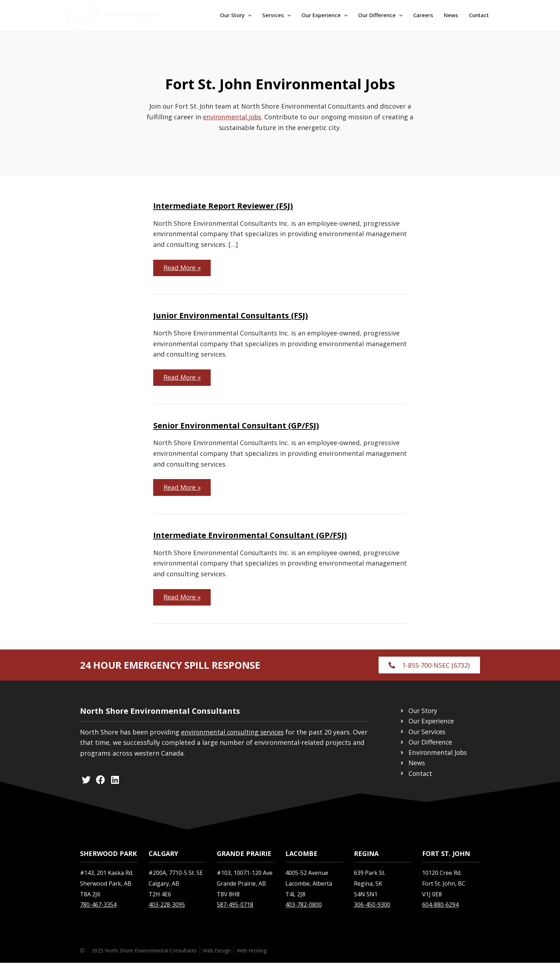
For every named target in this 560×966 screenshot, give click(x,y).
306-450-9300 (372, 908)
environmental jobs (235, 117)
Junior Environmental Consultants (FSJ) (231, 316)
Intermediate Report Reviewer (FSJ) (223, 205)
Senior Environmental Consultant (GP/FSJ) (236, 426)
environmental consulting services (234, 735)
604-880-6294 (440, 908)
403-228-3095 (167, 908)
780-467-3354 (98, 908)
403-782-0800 (304, 908)
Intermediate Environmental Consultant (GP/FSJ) (250, 537)
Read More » (184, 266)
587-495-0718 (235, 908)
